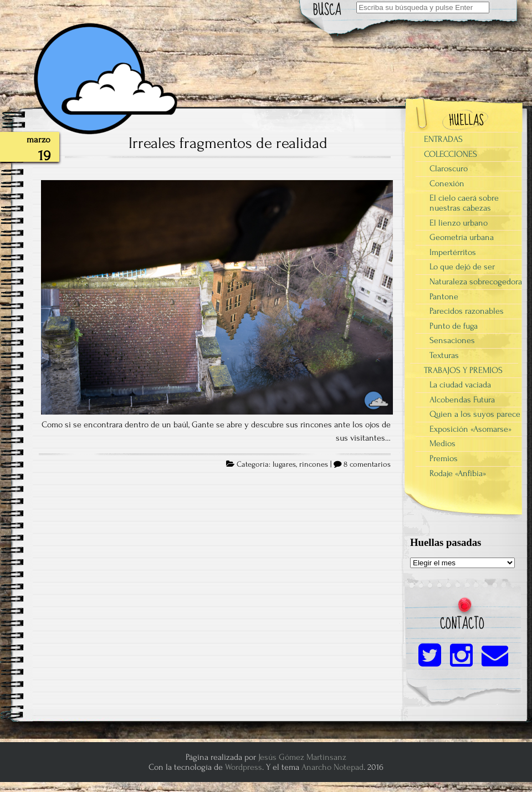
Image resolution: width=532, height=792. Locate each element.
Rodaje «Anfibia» (458, 473)
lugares (284, 464)
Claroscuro (449, 168)
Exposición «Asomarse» (470, 429)
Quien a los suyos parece (475, 414)
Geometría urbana (462, 237)
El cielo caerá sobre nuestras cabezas (464, 203)
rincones (314, 464)
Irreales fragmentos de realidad (228, 143)
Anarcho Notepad (332, 767)
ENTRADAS (443, 139)
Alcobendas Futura (462, 400)
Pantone (444, 297)
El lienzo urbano (459, 223)
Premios (444, 458)
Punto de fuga (454, 326)
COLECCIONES (451, 154)
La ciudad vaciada (460, 385)
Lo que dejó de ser (462, 267)
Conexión (447, 183)
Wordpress (244, 767)
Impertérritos (453, 252)
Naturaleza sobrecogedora (476, 282)
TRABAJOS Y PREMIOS (463, 370)
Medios (443, 443)
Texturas (444, 355)
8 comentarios (367, 464)
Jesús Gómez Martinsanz (302, 757)
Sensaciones (452, 340)
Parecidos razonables (467, 311)
